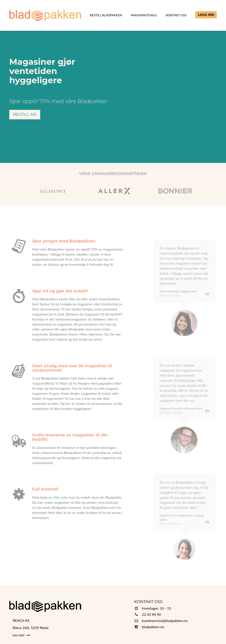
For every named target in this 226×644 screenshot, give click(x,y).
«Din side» (57, 497)
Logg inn (206, 15)
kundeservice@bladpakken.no (165, 621)
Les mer (21, 635)
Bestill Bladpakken (106, 15)
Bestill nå (25, 114)
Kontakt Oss (176, 15)
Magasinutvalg (144, 15)
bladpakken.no (153, 627)
